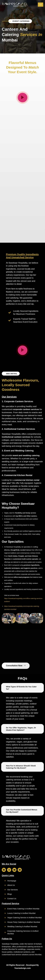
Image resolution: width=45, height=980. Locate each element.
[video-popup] (23, 98)
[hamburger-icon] (40, 5)
